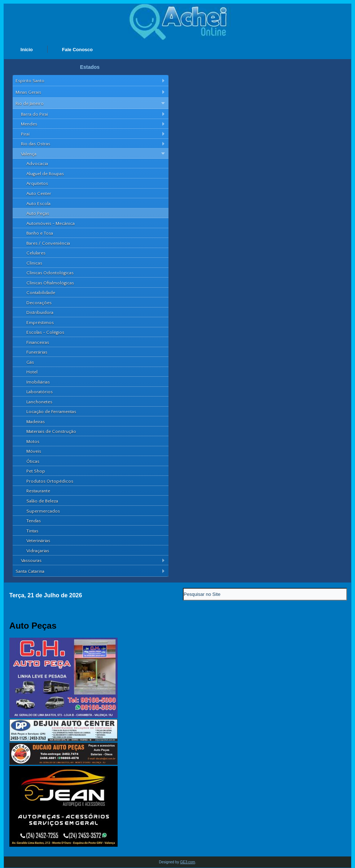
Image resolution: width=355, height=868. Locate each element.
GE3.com (188, 862)
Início (27, 50)
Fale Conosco (77, 50)
